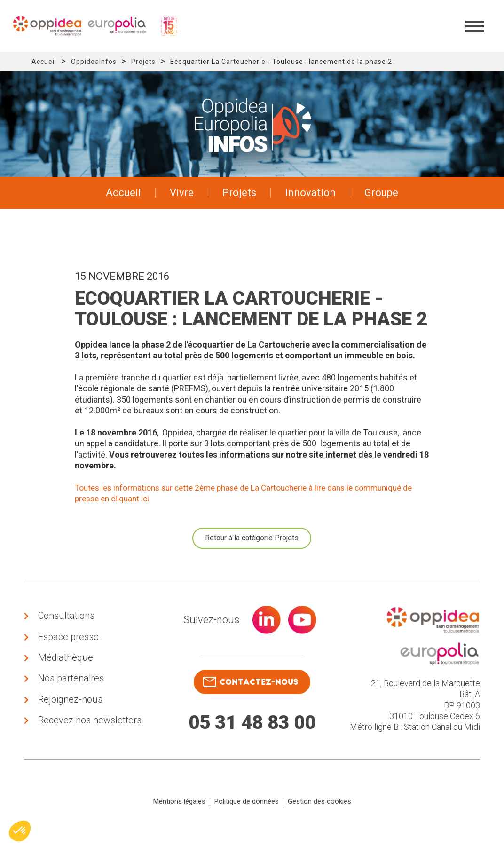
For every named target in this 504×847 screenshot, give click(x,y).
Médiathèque (66, 665)
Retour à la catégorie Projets (252, 538)
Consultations (66, 617)
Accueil (44, 62)
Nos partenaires (71, 689)
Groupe (381, 193)
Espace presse (68, 641)
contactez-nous (250, 681)
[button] (20, 831)
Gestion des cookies (319, 815)
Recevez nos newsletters (90, 737)
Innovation (310, 193)
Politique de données (247, 815)
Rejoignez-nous (70, 713)
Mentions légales (179, 815)
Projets (143, 62)
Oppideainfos (94, 62)
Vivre (182, 193)
